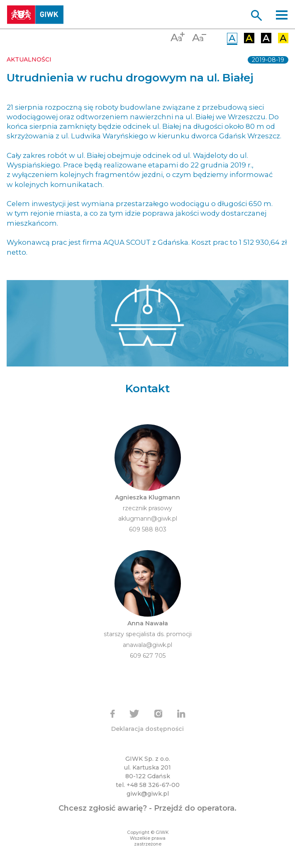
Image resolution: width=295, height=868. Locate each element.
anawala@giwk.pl (147, 645)
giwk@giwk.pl (148, 794)
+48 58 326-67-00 (153, 785)
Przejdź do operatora (194, 808)
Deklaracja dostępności (147, 729)
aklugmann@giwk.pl (148, 519)
